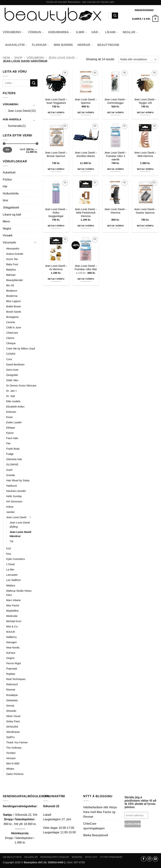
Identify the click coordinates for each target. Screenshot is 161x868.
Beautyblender (15, 280)
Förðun (36, 32)
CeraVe (11, 322)
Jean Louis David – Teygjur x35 (145, 101)
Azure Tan (12, 259)
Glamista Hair (14, 459)
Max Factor (13, 605)
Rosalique (12, 695)
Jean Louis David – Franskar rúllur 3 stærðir (116, 156)
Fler (8, 443)
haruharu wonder (16, 491)
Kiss (9, 554)
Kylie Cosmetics (15, 559)
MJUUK (11, 632)
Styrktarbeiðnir (111, 857)
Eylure (10, 433)
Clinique (11, 343)
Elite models (13, 401)
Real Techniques (16, 679)
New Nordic (13, 648)
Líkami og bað (12, 215)
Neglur (130, 32)
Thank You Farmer (17, 742)
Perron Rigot (14, 663)
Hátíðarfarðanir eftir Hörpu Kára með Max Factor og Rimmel (100, 812)
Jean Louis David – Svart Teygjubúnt (56, 101)
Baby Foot (12, 264)
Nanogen (11, 642)
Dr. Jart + (12, 391)
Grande (11, 475)
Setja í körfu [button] (56, 112)
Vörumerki (13, 32)
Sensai (10, 706)
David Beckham (15, 365)
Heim (6, 58)
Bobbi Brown (14, 306)
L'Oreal (10, 564)
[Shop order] (138, 59)
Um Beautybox (12, 857)
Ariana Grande (15, 254)
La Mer (10, 570)
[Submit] (115, 16)
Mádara (11, 586)
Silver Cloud (13, 716)
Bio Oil (10, 285)
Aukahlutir (16, 45)
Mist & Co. (12, 627)
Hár (96, 32)
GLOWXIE (12, 464)
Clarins (10, 338)
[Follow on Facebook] (144, 859)
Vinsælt (8, 235)
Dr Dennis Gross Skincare (21, 386)
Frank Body (13, 449)
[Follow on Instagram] (149, 859)
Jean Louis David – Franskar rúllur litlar (86, 268)
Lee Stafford (13, 580)
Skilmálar (31, 857)
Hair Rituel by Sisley (18, 480)
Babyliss (11, 270)
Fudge (10, 454)
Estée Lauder (14, 422)
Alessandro (13, 249)
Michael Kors (14, 621)
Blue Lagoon (14, 301)
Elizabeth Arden (15, 407)
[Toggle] (35, 243)
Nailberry (11, 637)
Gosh (9, 470)
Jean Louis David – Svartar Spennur (145, 211)
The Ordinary (14, 748)
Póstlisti (91, 857)
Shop (18, 58)
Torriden (11, 753)
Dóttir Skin (12, 380)
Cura (9, 359)
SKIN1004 (12, 727)
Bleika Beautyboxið (96, 835)
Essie (9, 417)
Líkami (112, 32)
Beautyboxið (108, 45)
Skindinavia (13, 732)
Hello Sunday (14, 496)
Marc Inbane (13, 600)
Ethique (11, 428)
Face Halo (12, 438)
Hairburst (11, 486)
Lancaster (12, 575)
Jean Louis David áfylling (20, 525)
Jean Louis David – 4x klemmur (56, 268)
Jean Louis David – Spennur (86, 101)
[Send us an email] (155, 859)
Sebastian (12, 700)
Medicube (12, 616)
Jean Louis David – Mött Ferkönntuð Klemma (86, 213)
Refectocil (12, 684)
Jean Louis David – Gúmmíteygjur (116, 101)
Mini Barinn (63, 45)
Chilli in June (14, 327)
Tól (11, 541)
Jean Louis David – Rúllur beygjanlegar (56, 213)
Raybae (11, 674)
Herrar (85, 45)
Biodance (12, 291)
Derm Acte (12, 370)
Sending (77, 857)
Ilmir (81, 32)
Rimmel (11, 690)
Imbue (10, 507)
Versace (11, 758)
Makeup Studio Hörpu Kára (19, 593)
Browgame (12, 317)
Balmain (11, 275)
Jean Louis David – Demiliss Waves (86, 154)
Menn (6, 221)
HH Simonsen (14, 501)
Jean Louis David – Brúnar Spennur (56, 154)
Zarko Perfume (15, 774)
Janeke (10, 512)
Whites (10, 769)
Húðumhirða (60, 32)
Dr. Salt (10, 396)
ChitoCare (12, 333)
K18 (9, 548)
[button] (145, 19)
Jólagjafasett (11, 207)
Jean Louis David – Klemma (116, 211)
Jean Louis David (62, 58)
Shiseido (11, 711)
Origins (10, 658)
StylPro (10, 737)
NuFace (11, 653)
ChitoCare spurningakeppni (94, 826)
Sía (7, 150)
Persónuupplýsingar (55, 857)
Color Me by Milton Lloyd (21, 349)
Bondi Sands (14, 312)
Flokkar (41, 45)
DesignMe (12, 375)
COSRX (11, 354)
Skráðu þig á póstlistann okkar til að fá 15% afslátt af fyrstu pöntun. (140, 802)
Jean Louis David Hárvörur (20, 534)
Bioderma (12, 296)
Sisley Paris (13, 721)
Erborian (11, 412)
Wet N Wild (13, 763)
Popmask (12, 669)
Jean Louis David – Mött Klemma (145, 154)
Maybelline (12, 611)
